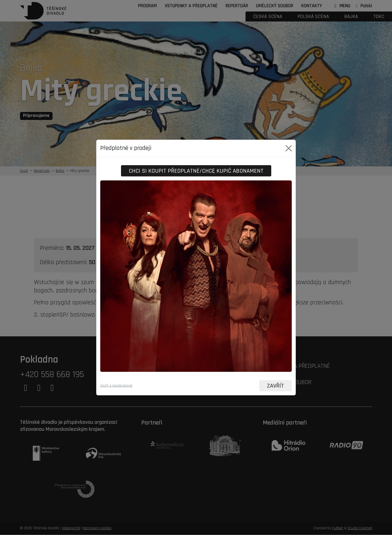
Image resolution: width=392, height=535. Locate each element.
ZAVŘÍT (275, 386)
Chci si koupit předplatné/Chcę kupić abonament (196, 171)
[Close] (289, 148)
